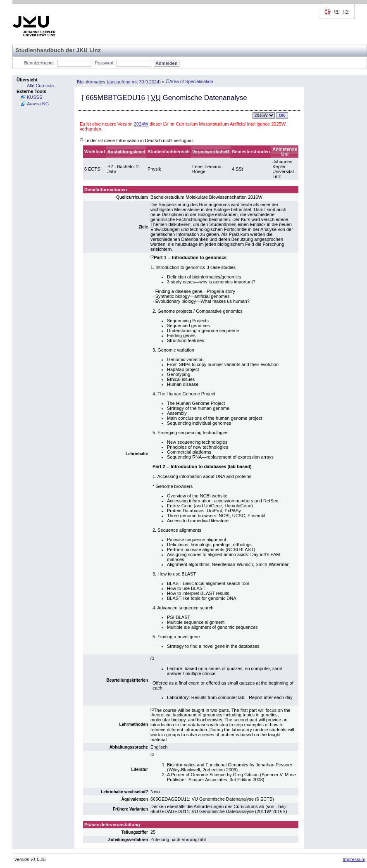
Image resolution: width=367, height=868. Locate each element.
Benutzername (39, 63)
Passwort (104, 63)
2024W (141, 124)
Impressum (354, 859)
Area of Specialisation (189, 81)
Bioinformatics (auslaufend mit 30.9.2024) (119, 81)
